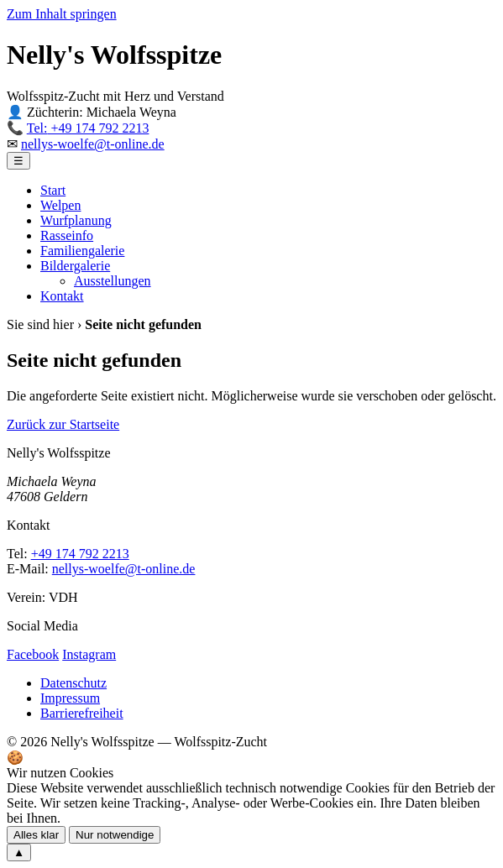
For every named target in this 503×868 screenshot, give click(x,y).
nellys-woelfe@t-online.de (93, 144)
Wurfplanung (76, 220)
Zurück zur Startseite (63, 424)
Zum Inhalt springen (62, 14)
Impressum (70, 698)
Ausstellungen (113, 281)
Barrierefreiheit (82, 713)
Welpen (60, 205)
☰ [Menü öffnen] (18, 161)
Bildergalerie (75, 266)
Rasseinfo (67, 235)
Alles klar (36, 835)
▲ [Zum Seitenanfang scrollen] (19, 852)
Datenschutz (73, 683)
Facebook (33, 654)
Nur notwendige (115, 835)
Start (53, 190)
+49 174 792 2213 (88, 128)
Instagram (89, 654)
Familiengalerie (82, 251)
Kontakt (62, 296)
